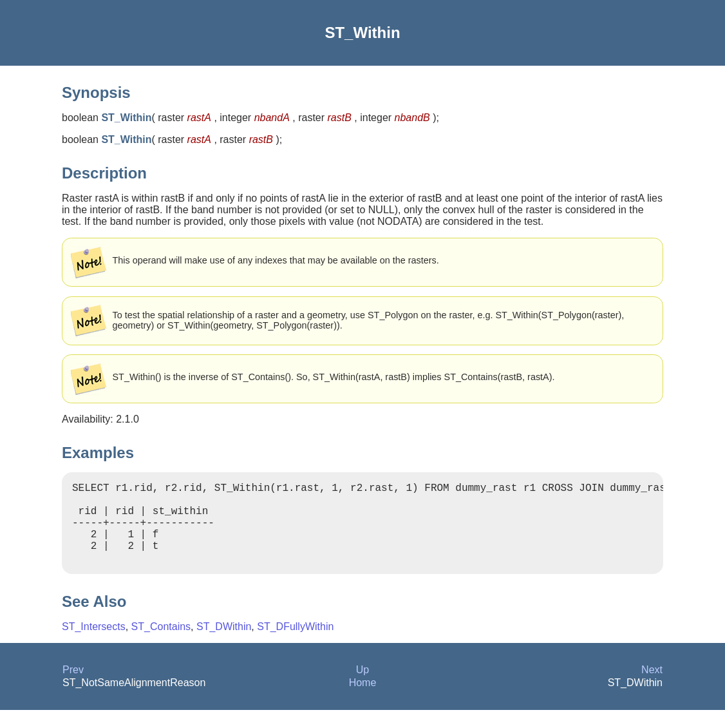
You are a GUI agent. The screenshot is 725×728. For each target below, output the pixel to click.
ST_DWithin (224, 645)
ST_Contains (161, 645)
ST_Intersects (94, 645)
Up (362, 688)
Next (652, 688)
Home (363, 701)
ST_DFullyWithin (295, 645)
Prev (73, 688)
